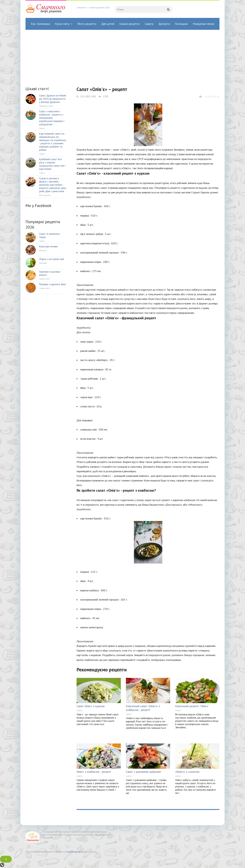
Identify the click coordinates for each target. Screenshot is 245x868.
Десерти (164, 24)
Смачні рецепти (130, 24)
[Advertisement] (122, 55)
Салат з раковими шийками (143, 772)
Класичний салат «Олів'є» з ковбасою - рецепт (143, 708)
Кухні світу (62, 24)
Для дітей (108, 24)
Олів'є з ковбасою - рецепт (94, 772)
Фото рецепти (87, 24)
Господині (181, 24)
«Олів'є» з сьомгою (187, 772)
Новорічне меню (203, 24)
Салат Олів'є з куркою (91, 706)
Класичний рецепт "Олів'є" (192, 706)
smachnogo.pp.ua (75, 852)
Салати (149, 24)
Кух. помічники (40, 24)
